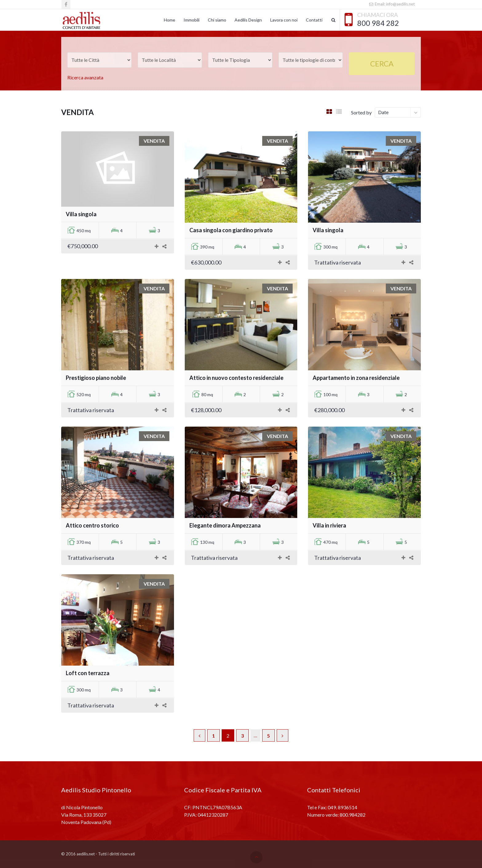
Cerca (382, 64)
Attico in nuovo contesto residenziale (236, 378)
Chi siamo (217, 20)
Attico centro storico (92, 525)
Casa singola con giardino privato (231, 230)
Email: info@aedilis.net (392, 4)
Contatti (314, 20)
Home (170, 20)
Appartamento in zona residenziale (356, 378)
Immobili (192, 20)
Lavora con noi (284, 20)
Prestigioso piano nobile (96, 378)
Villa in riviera (329, 525)
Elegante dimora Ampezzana (225, 525)
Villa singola (81, 214)
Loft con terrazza (88, 673)
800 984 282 (378, 23)
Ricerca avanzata (85, 77)
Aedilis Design (248, 20)
